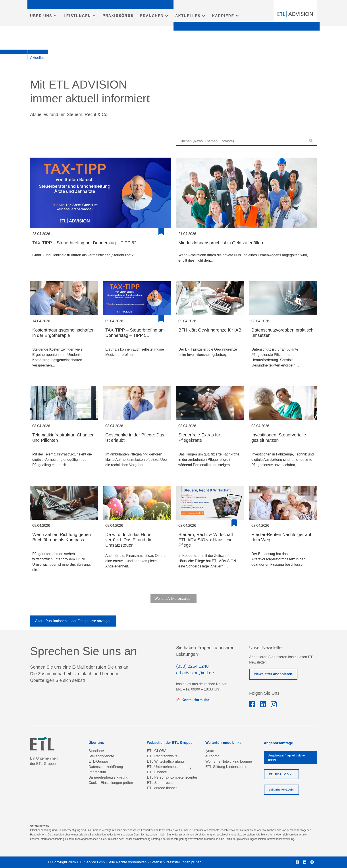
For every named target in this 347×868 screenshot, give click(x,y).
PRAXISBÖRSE (118, 16)
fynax (210, 751)
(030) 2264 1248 (192, 666)
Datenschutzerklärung (106, 767)
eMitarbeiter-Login (281, 790)
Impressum (97, 772)
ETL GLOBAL (158, 751)
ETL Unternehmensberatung (169, 767)
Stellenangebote (101, 756)
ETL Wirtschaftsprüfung (165, 761)
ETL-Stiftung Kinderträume (226, 767)
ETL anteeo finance (162, 788)
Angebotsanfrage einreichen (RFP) (287, 758)
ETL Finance (157, 772)
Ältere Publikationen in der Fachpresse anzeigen (73, 621)
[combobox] (247, 141)
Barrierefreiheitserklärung (108, 777)
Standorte (96, 751)
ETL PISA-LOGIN (280, 774)
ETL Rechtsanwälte (162, 756)
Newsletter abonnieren (273, 674)
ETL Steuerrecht (160, 783)
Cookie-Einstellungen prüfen (111, 783)
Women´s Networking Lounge (229, 761)
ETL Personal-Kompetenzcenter (172, 777)
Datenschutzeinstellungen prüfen (176, 862)
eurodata (212, 756)
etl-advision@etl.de (195, 673)
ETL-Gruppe (98, 761)
